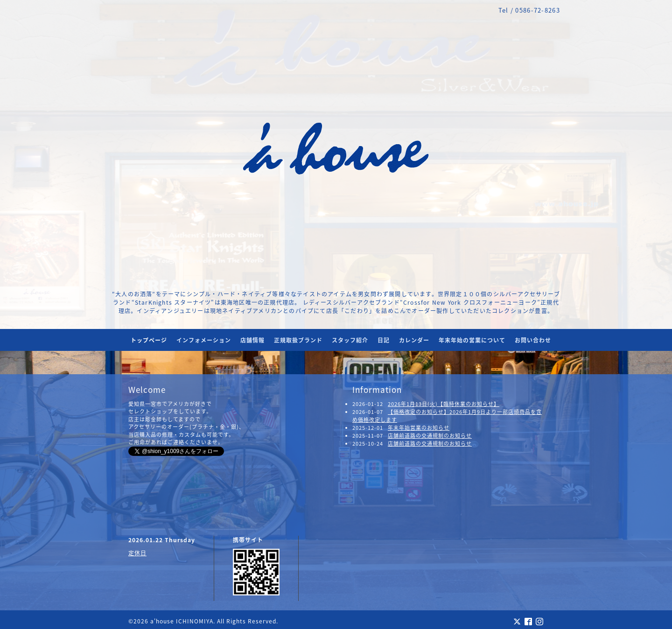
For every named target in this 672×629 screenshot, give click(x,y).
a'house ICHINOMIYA (182, 621)
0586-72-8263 (538, 10)
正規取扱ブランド (298, 340)
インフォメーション (204, 340)
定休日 (137, 553)
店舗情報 (252, 340)
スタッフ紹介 (350, 340)
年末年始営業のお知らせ (419, 428)
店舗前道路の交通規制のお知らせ (430, 436)
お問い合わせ (533, 340)
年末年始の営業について (472, 340)
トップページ (149, 340)
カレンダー (414, 340)
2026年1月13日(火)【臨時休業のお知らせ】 (444, 404)
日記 (384, 340)
